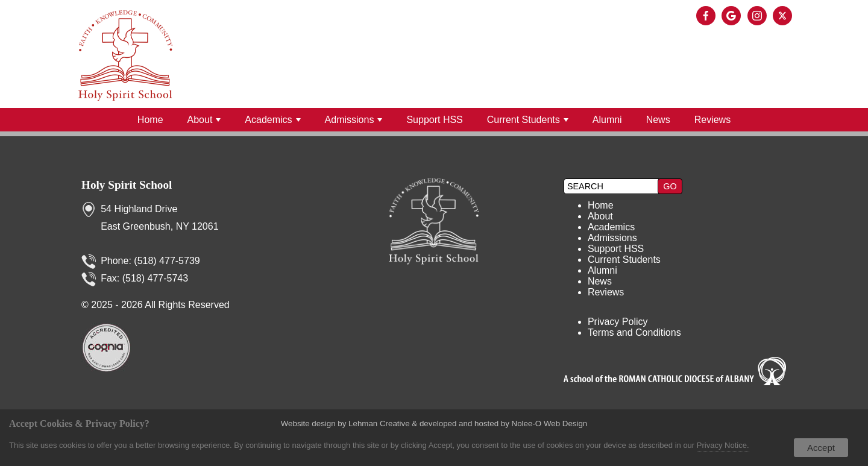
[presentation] (708, 17)
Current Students (528, 120)
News (658, 120)
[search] (612, 186)
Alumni (607, 120)
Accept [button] (821, 448)
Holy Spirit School (127, 185)
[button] (670, 186)
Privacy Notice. (723, 445)
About (204, 120)
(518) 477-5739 (167, 261)
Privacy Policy (618, 322)
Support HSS (434, 120)
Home (150, 120)
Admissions (354, 120)
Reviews (712, 120)
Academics (272, 120)
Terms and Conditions (634, 332)
